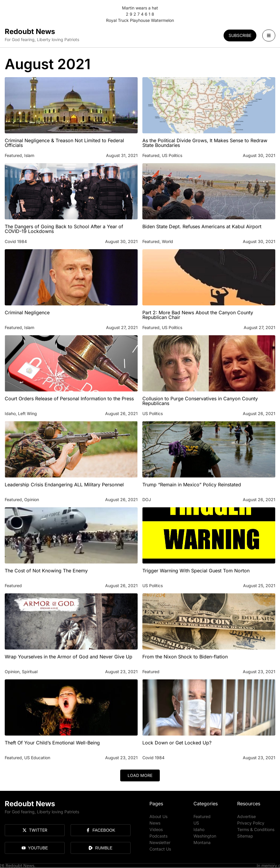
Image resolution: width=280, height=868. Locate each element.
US (196, 823)
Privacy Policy (251, 823)
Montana (202, 842)
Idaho (199, 829)
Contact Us (160, 849)
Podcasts (158, 836)
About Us (158, 816)
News (155, 823)
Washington (205, 836)
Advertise (246, 816)
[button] (140, 775)
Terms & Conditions (256, 829)
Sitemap (245, 836)
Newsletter (160, 842)
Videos (156, 829)
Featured (202, 816)
